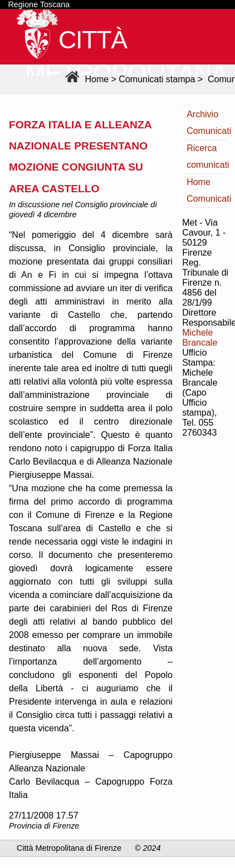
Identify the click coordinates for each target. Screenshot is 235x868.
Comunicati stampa (157, 79)
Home (85, 79)
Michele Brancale (200, 338)
